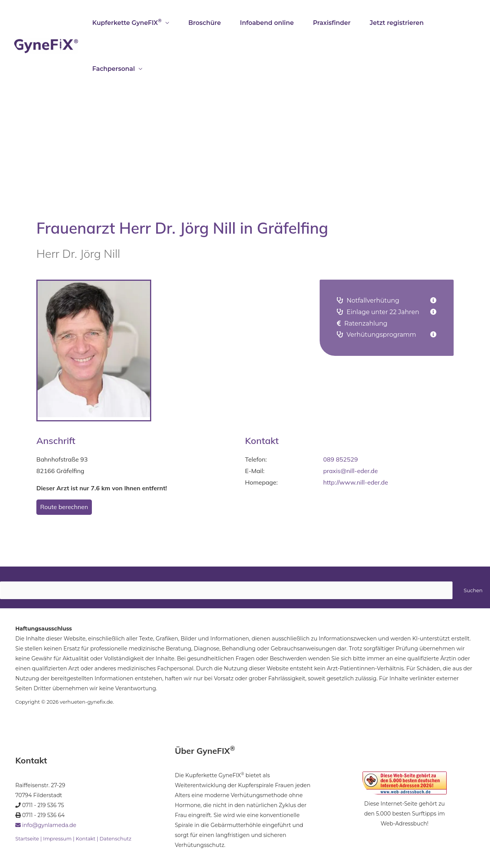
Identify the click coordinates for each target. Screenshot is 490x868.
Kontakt (86, 839)
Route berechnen (64, 507)
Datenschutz (115, 839)
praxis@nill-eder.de (350, 471)
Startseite (27, 839)
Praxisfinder (332, 23)
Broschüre (205, 23)
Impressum (57, 839)
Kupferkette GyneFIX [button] (127, 22)
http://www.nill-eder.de (355, 482)
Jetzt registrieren (397, 23)
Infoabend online (267, 23)
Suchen (473, 590)
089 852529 (341, 459)
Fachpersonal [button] (114, 69)
